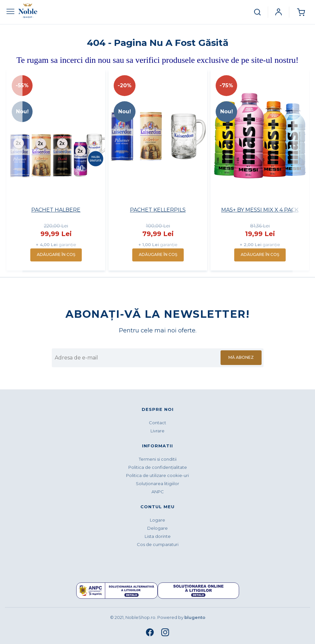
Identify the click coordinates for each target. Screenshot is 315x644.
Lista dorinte (158, 536)
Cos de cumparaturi (158, 544)
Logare (157, 520)
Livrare (157, 431)
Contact (157, 423)
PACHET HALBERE (56, 210)
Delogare (157, 528)
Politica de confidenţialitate (158, 467)
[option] (56, 170)
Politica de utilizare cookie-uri (157, 475)
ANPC (158, 492)
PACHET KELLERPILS (158, 210)
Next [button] (301, 172)
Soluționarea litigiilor (157, 483)
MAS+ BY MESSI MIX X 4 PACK (260, 210)
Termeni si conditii (158, 459)
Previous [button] (14, 172)
